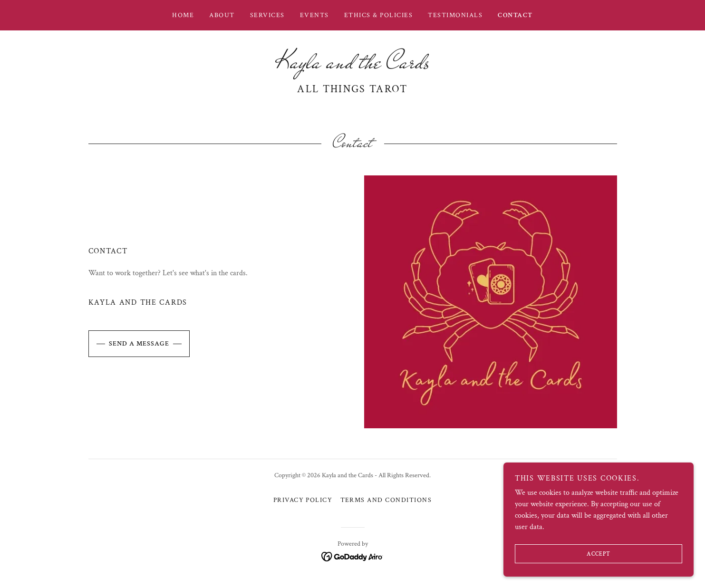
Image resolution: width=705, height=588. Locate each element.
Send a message (129, 344)
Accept (563, 554)
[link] (352, 66)
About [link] (222, 15)
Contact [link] (515, 15)
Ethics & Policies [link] (378, 15)
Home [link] (183, 15)
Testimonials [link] (455, 15)
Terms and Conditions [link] (386, 500)
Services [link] (267, 15)
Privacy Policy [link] (303, 500)
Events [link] (314, 15)
